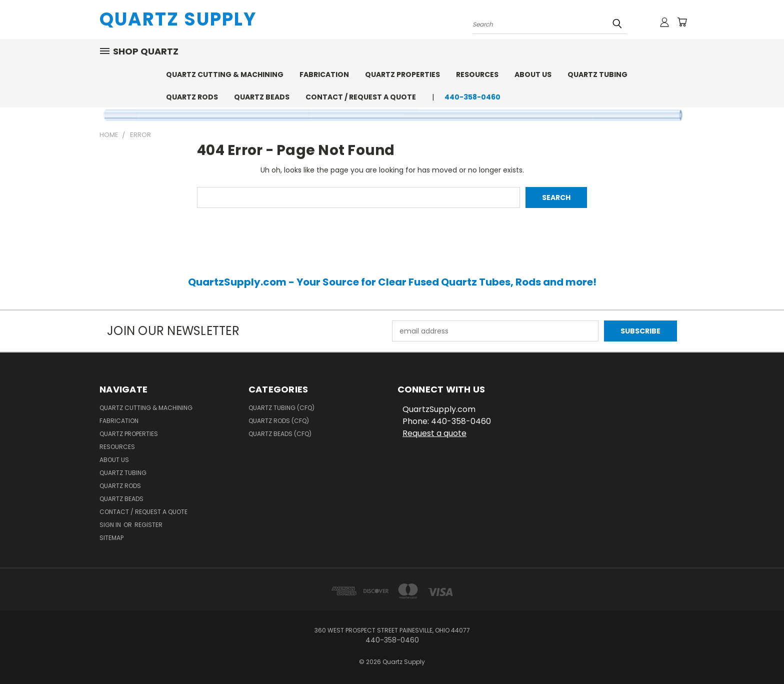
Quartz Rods (192, 97)
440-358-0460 (472, 97)
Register (148, 525)
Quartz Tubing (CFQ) (281, 408)
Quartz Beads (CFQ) (280, 434)
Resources (477, 74)
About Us (533, 74)
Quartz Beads (262, 97)
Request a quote (434, 433)
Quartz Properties (402, 74)
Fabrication (324, 74)
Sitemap (111, 538)
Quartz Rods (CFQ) (279, 421)
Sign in (111, 525)
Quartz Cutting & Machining (225, 74)
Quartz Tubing (597, 74)
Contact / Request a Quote (361, 97)
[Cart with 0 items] (682, 22)
